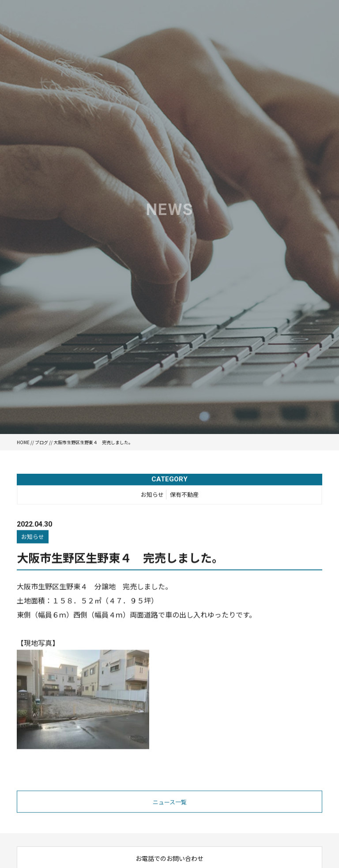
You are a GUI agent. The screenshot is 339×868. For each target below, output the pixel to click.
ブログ (41, 442)
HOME (23, 442)
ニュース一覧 (170, 803)
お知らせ (152, 495)
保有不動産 (184, 495)
